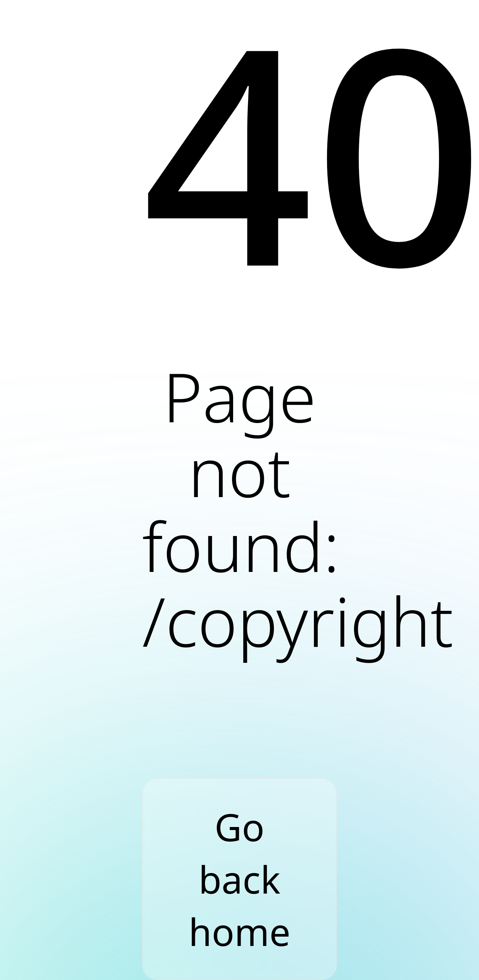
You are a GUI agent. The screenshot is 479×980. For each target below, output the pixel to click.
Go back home (239, 879)
